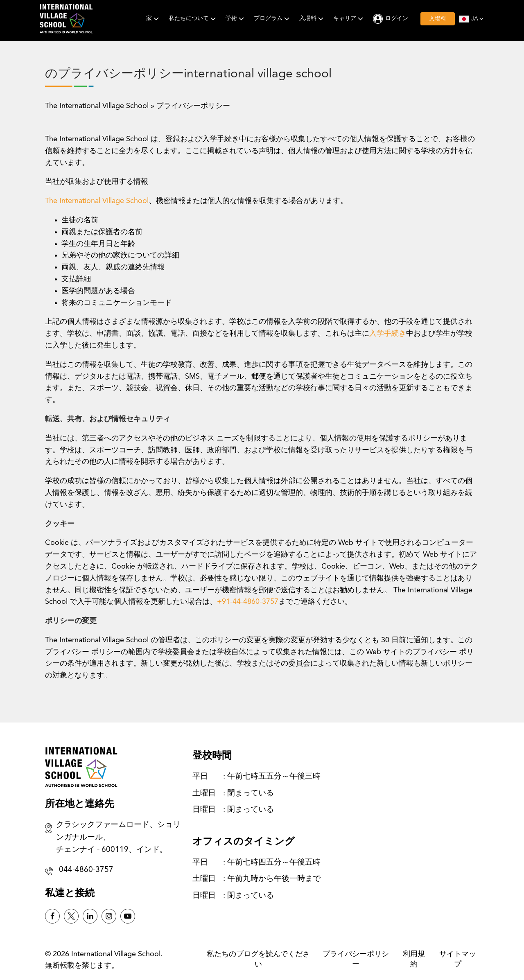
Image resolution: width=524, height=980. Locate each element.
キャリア (349, 19)
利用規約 (414, 959)
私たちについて (193, 19)
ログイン (397, 18)
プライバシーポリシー (356, 959)
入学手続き (388, 334)
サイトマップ (458, 959)
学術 (236, 19)
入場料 (312, 19)
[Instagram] (109, 916)
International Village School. (117, 954)
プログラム (272, 19)
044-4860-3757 (86, 870)
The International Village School (97, 106)
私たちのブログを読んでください (258, 959)
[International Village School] (66, 19)
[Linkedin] (90, 916)
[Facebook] (52, 916)
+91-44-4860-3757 (248, 602)
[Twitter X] (71, 916)
